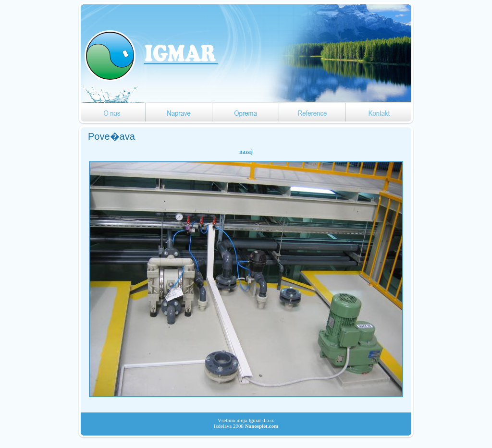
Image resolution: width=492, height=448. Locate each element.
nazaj (246, 152)
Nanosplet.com (262, 426)
